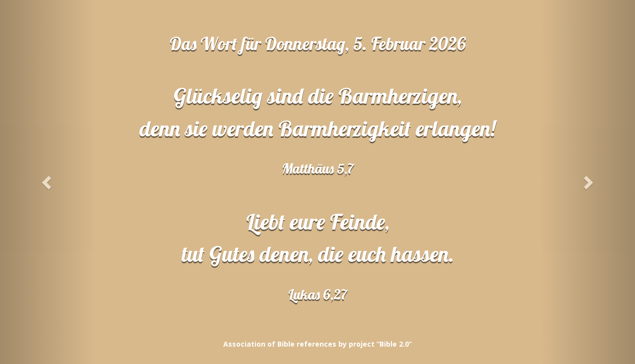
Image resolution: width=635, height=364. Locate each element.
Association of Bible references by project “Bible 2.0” (317, 344)
